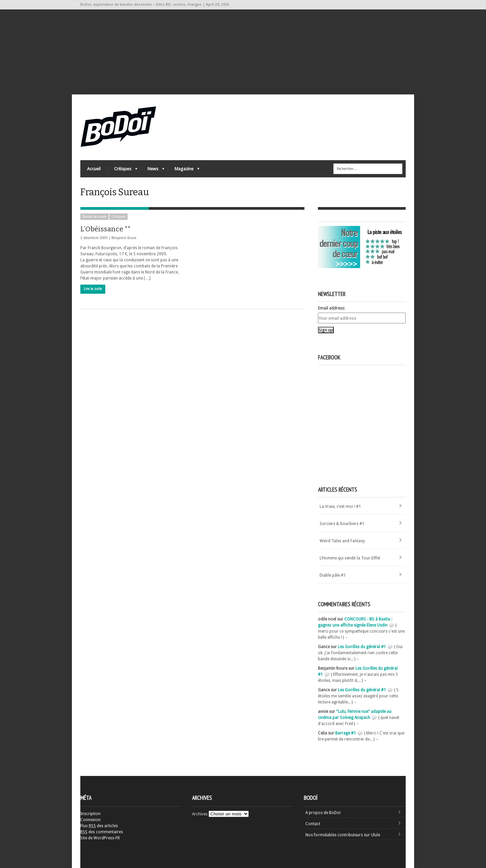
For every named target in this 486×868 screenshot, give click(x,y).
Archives (200, 814)
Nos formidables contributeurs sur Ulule (343, 835)
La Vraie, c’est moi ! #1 (340, 507)
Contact (313, 824)
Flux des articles (99, 826)
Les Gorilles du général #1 (362, 647)
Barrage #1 (346, 733)
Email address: (331, 308)
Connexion (90, 820)
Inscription (90, 814)
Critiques (122, 170)
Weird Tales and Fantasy (342, 541)
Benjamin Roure (124, 238)
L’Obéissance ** (105, 229)
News (153, 170)
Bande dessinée (94, 217)
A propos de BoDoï (323, 813)
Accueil (94, 169)
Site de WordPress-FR (100, 838)
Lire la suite (93, 289)
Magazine (184, 170)
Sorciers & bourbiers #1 (342, 524)
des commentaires (102, 832)
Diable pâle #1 (333, 575)
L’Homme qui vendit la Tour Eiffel (350, 558)
